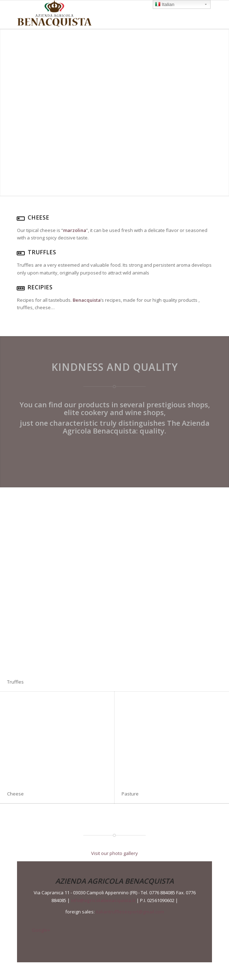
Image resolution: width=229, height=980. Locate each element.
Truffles (15, 682)
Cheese (15, 794)
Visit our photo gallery (114, 853)
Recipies (40, 287)
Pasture (130, 794)
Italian (165, 5)
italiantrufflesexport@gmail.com (130, 912)
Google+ (41, 930)
